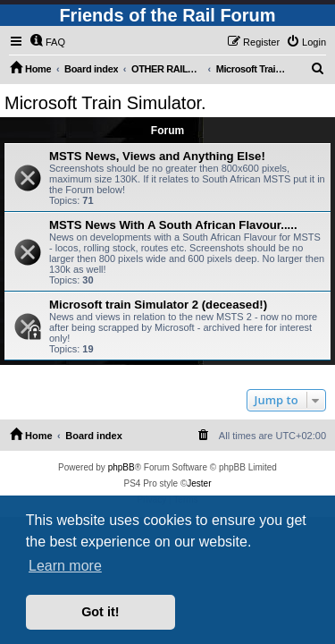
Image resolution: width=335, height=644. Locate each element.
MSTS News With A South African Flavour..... (173, 225)
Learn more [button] (65, 566)
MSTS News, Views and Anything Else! (157, 156)
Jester (199, 483)
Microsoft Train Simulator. (105, 103)
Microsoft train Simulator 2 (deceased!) (158, 305)
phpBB (121, 467)
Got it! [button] (100, 612)
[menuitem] (47, 42)
